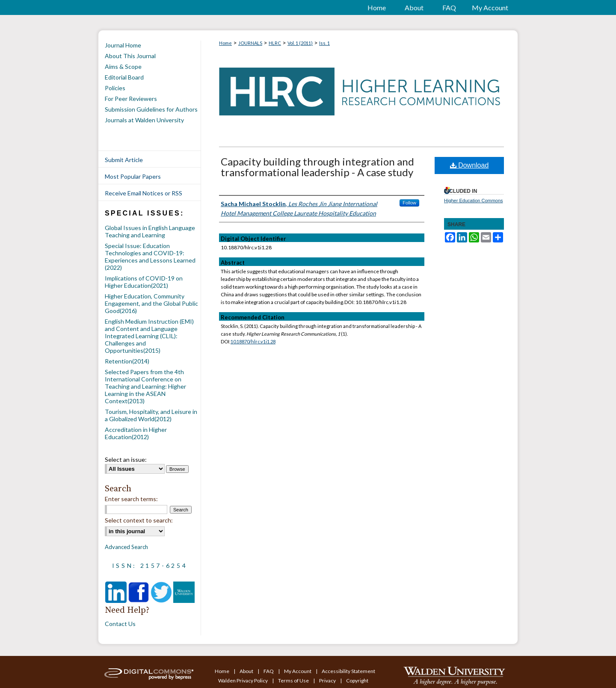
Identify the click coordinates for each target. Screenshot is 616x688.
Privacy (328, 681)
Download (469, 165)
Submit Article (124, 160)
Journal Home (123, 45)
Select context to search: (139, 520)
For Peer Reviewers (131, 99)
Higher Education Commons (474, 201)
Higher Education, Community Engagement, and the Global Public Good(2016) (151, 303)
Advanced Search (126, 547)
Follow (409, 203)
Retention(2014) (127, 361)
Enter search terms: (131, 499)
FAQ (269, 671)
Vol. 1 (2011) (300, 43)
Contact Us (120, 624)
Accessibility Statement (348, 671)
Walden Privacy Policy (243, 681)
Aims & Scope (123, 66)
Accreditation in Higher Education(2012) (136, 433)
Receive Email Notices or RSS (144, 193)
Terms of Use (294, 681)
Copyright (357, 681)
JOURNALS (250, 43)
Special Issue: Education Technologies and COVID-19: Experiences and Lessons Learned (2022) (150, 257)
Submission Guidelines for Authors (151, 109)
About (247, 671)
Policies (115, 88)
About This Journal (130, 56)
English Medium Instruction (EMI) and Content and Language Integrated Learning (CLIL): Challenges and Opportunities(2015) (149, 336)
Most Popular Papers (133, 176)
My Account (298, 671)
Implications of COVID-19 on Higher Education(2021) (144, 282)
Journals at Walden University (144, 120)
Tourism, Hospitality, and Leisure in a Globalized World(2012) (151, 415)
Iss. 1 (324, 43)
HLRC (275, 43)
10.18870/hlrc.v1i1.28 (253, 341)
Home (225, 43)
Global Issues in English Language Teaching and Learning (150, 231)
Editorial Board (124, 77)
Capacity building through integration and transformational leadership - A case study (317, 167)
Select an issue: (126, 459)
